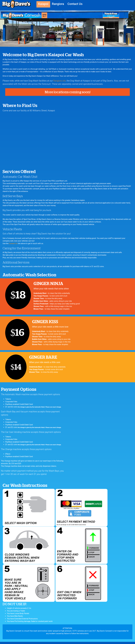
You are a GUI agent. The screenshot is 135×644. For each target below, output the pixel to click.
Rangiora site (60, 81)
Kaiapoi (43, 4)
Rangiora (58, 4)
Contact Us (75, 4)
